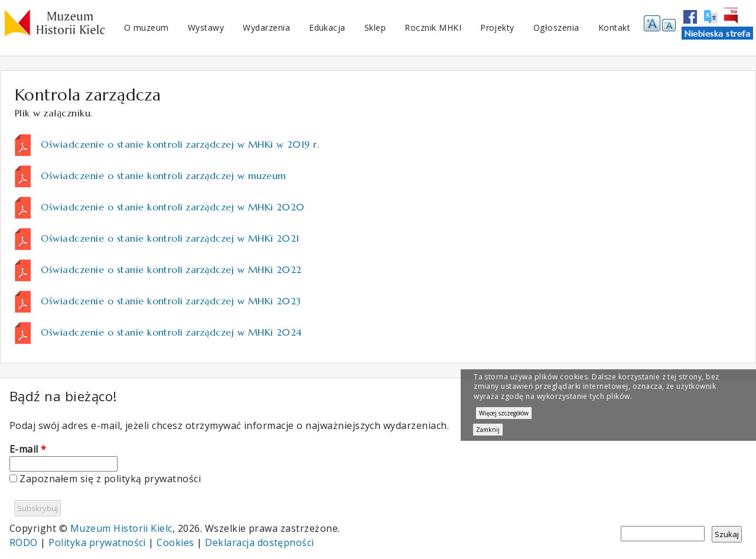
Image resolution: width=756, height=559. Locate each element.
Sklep (375, 27)
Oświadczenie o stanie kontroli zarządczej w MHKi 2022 (171, 269)
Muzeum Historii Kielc (121, 528)
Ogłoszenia (556, 27)
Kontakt (614, 27)
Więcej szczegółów (504, 413)
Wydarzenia (266, 27)
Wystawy (206, 27)
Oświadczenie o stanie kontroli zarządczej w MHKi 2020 (172, 207)
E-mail (28, 449)
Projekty (497, 27)
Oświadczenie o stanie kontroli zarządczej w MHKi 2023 (171, 301)
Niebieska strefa (717, 34)
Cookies (175, 542)
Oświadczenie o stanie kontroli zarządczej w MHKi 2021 (170, 238)
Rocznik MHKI (433, 27)
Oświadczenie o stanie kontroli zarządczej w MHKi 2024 (171, 332)
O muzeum (146, 27)
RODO (24, 542)
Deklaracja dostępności (260, 542)
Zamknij (488, 430)
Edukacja (327, 27)
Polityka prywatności (97, 542)
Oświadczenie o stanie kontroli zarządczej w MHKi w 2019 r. (180, 144)
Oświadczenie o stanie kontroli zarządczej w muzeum (163, 175)
